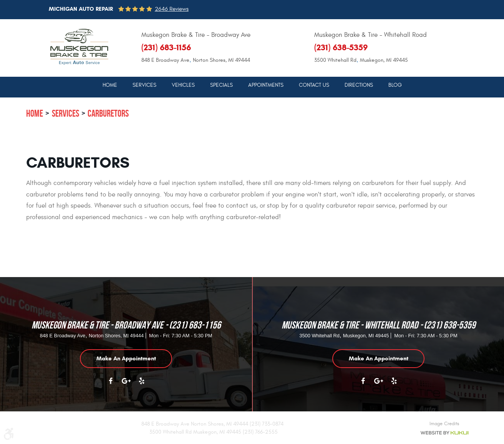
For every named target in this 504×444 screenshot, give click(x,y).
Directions (359, 85)
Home (110, 85)
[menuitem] (110, 85)
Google (126, 385)
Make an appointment (126, 358)
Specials (221, 85)
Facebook (111, 385)
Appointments (266, 85)
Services (144, 85)
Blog (395, 85)
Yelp (141, 385)
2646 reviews (172, 9)
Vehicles (183, 85)
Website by (444, 433)
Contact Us (314, 85)
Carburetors (108, 113)
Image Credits (444, 424)
